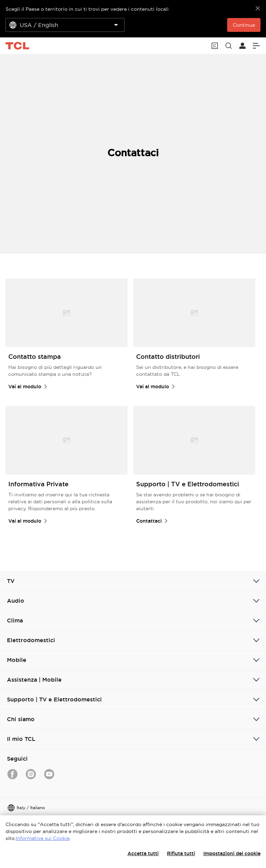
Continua (244, 25)
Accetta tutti (143, 853)
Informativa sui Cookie (43, 838)
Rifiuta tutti (181, 853)
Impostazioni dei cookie (232, 853)
